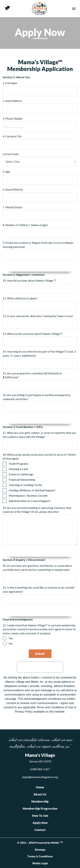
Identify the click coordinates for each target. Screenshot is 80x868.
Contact (40, 830)
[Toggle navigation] (74, 9)
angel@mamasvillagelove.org (40, 777)
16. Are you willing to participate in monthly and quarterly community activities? (37, 397)
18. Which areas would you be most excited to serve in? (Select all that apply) (39, 457)
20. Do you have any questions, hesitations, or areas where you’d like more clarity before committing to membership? (37, 568)
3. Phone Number (13, 119)
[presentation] (40, 667)
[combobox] (40, 162)
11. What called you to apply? (20, 298)
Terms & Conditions (40, 856)
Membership (40, 801)
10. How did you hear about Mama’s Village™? (29, 281)
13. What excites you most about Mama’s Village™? (33, 334)
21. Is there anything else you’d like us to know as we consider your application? (39, 590)
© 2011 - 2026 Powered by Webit (40, 843)
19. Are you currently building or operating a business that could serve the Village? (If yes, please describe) (37, 510)
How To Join (40, 816)
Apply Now (40, 823)
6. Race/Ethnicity (13, 189)
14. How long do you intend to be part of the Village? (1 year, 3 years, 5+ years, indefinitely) (39, 354)
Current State (11, 154)
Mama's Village (39, 9)
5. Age (6, 172)
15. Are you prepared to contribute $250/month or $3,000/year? (32, 375)
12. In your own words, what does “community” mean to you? (38, 316)
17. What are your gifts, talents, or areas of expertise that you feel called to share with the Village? (39, 435)
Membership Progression (40, 808)
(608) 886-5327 (40, 769)
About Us (40, 794)
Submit (40, 654)
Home (40, 787)
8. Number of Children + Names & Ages (25, 225)
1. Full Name (10, 83)
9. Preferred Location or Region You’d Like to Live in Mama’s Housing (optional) (38, 245)
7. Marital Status (13, 207)
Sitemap (40, 850)
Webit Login (40, 863)
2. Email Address (12, 101)
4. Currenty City (12, 136)
